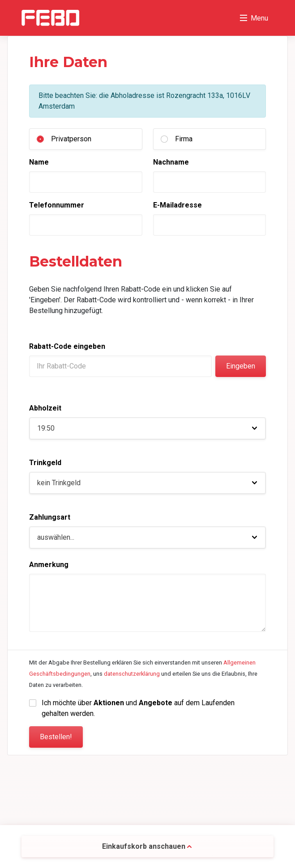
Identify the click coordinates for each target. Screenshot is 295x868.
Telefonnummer (57, 205)
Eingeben (241, 366)
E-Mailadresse (177, 205)
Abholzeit (45, 408)
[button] (147, 428)
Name (39, 162)
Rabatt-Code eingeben (67, 346)
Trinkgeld (45, 463)
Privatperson (71, 139)
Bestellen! (56, 737)
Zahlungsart (50, 517)
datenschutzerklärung (132, 674)
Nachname (171, 162)
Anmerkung (49, 565)
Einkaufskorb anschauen (147, 846)
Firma (184, 139)
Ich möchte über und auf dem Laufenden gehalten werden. (139, 708)
